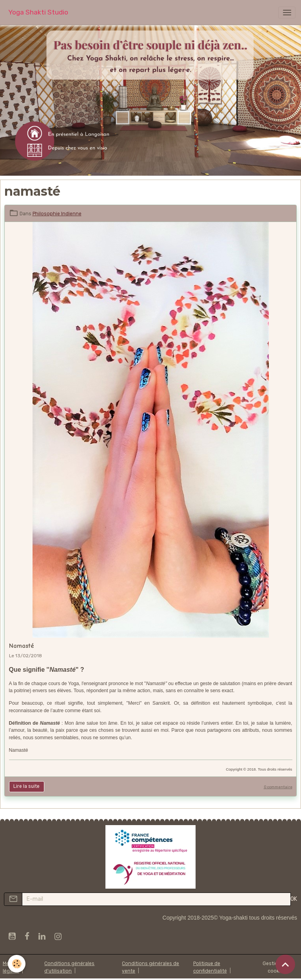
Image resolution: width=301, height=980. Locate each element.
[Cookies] (17, 964)
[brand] (38, 12)
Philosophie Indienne (57, 214)
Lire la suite (26, 786)
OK (294, 899)
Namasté (22, 646)
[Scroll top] (285, 964)
